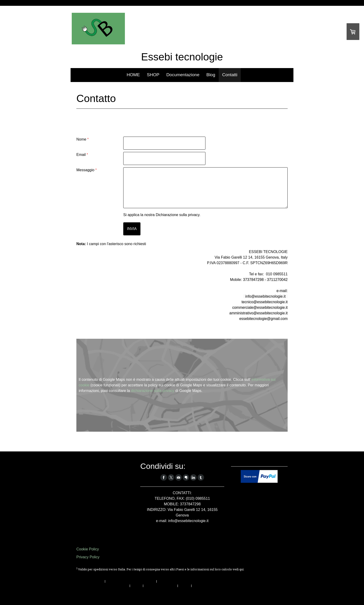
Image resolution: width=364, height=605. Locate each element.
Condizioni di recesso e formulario (131, 581)
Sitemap (185, 585)
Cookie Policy (88, 549)
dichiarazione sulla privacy (153, 391)
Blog (211, 75)
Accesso (281, 595)
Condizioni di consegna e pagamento (103, 574)
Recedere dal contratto (97, 591)
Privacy (136, 585)
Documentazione (183, 75)
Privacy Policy (88, 557)
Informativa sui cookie (160, 585)
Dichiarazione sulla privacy (178, 215)
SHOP (153, 75)
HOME (133, 75)
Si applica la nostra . (162, 215)
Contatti (230, 75)
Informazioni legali (90, 581)
